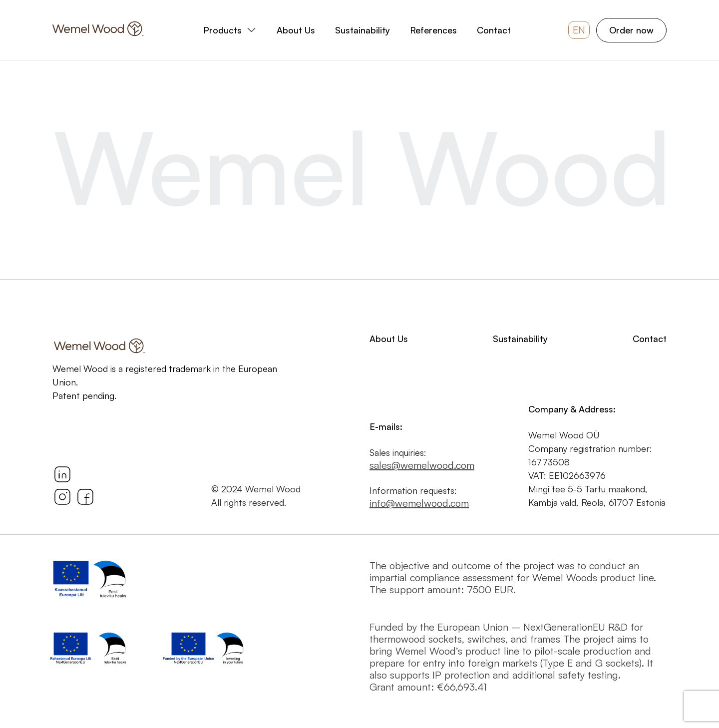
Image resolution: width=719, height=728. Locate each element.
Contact (494, 30)
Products (222, 30)
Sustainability (362, 30)
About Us (296, 30)
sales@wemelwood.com (422, 465)
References (433, 30)
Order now (631, 30)
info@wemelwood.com (419, 503)
